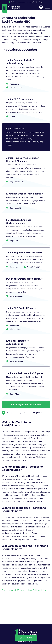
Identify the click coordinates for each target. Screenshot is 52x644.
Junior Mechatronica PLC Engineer (25, 373)
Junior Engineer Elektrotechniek (24, 253)
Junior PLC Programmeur (20, 99)
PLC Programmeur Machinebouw (24, 279)
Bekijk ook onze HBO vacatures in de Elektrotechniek (24, 590)
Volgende (37, 413)
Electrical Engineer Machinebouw (25, 194)
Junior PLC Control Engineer (22, 308)
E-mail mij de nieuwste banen (26, 405)
